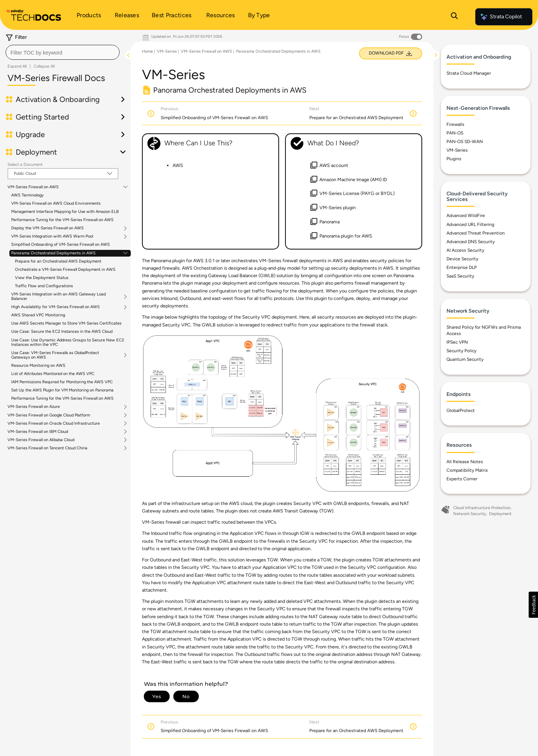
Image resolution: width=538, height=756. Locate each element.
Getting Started (42, 117)
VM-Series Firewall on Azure (34, 407)
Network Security (470, 514)
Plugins (454, 159)
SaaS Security (460, 276)
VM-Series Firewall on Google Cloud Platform (49, 415)
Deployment (36, 152)
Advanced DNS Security (471, 242)
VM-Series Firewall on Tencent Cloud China (47, 448)
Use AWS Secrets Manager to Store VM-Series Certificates (66, 323)
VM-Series (167, 51)
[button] (533, 605)
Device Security (462, 259)
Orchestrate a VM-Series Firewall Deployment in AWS (65, 269)
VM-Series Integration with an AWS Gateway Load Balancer (58, 297)
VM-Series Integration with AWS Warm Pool (52, 236)
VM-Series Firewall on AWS (33, 187)
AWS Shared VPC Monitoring (38, 315)
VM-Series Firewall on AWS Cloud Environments (56, 203)
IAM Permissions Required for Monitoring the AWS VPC (62, 382)
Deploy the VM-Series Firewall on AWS (47, 228)
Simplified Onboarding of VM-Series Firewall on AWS (61, 244)
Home (147, 51)
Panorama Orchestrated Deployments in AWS (53, 253)
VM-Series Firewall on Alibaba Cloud (41, 440)
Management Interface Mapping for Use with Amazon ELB (65, 212)
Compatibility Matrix (467, 470)
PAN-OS (455, 133)
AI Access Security (465, 250)
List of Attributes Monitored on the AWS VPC (53, 374)
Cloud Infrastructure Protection (482, 508)
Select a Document (25, 165)
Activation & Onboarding (58, 99)
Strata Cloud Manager (469, 73)
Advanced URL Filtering (470, 224)
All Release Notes (465, 462)
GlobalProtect (461, 410)
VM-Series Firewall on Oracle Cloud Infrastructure (54, 424)
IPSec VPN (457, 342)
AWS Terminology (27, 195)
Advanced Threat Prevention (476, 233)
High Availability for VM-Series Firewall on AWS (55, 307)
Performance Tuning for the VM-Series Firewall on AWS (62, 220)
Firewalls (455, 124)
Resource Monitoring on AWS (38, 365)
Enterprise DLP (462, 267)
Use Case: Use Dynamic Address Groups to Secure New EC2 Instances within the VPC (68, 342)
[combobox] (63, 52)
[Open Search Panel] (454, 17)
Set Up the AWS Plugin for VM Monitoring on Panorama (62, 390)
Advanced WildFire (466, 216)
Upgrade (30, 134)
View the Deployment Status (42, 278)
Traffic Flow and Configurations (44, 286)
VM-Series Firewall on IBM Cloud (38, 432)
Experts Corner (462, 479)
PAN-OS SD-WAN (465, 142)
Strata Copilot (501, 17)
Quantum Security (465, 359)
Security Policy (461, 351)
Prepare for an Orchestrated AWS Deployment (58, 261)
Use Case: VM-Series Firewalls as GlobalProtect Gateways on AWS (55, 355)
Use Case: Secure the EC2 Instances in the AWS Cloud (62, 331)
